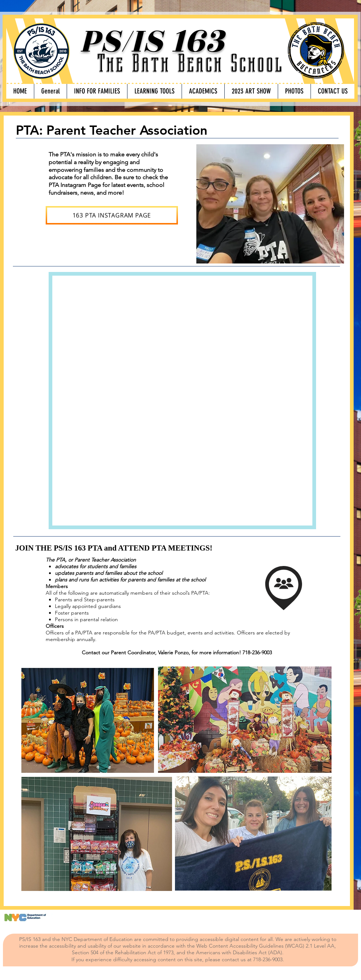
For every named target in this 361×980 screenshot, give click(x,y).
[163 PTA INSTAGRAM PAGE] (112, 215)
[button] (97, 91)
